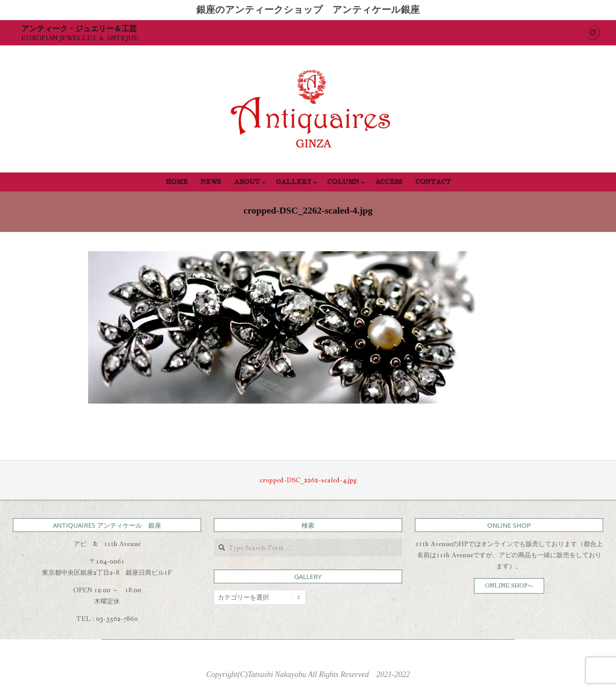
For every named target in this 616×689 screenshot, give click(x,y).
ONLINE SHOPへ (509, 586)
